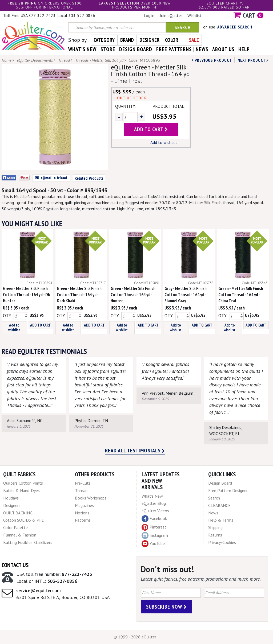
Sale (194, 40)
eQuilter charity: (225, 3)
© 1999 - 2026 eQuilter (135, 637)
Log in (149, 15)
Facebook (154, 519)
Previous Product (212, 60)
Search (183, 27)
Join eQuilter (171, 15)
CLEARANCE (219, 505)
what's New (82, 49)
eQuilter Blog (154, 503)
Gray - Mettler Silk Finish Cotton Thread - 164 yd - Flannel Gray (186, 295)
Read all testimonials (135, 451)
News (213, 513)
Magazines (84, 505)
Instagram (155, 535)
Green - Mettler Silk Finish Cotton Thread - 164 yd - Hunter (133, 295)
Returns (215, 535)
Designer (149, 40)
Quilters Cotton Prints (23, 483)
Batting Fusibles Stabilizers (28, 542)
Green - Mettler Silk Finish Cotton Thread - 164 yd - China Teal (241, 295)
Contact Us (15, 565)
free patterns (174, 49)
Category (104, 40)
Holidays (11, 498)
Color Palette (15, 527)
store (108, 49)
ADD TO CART (41, 325)
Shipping (215, 527)
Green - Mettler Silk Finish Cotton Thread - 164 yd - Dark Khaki (79, 295)
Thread (64, 60)
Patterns (83, 520)
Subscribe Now (166, 607)
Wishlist (194, 15)
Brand (127, 40)
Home (7, 60)
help (244, 49)
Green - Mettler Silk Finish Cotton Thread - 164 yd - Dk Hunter (26, 295)
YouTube (153, 544)
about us (223, 49)
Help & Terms (221, 520)
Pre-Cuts (83, 483)
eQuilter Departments (35, 60)
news (202, 49)
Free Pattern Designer (228, 490)
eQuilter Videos (155, 511)
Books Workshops (91, 498)
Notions (82, 513)
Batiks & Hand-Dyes (21, 490)
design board (136, 49)
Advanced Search (235, 27)
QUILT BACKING (18, 513)
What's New (152, 496)
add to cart (151, 129)
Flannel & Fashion (20, 535)
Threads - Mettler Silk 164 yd (99, 60)
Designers (12, 505)
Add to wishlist (164, 142)
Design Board (220, 483)
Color (172, 40)
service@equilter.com (39, 590)
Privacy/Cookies (222, 542)
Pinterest (154, 527)
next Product (253, 60)
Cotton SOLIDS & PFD (24, 520)
